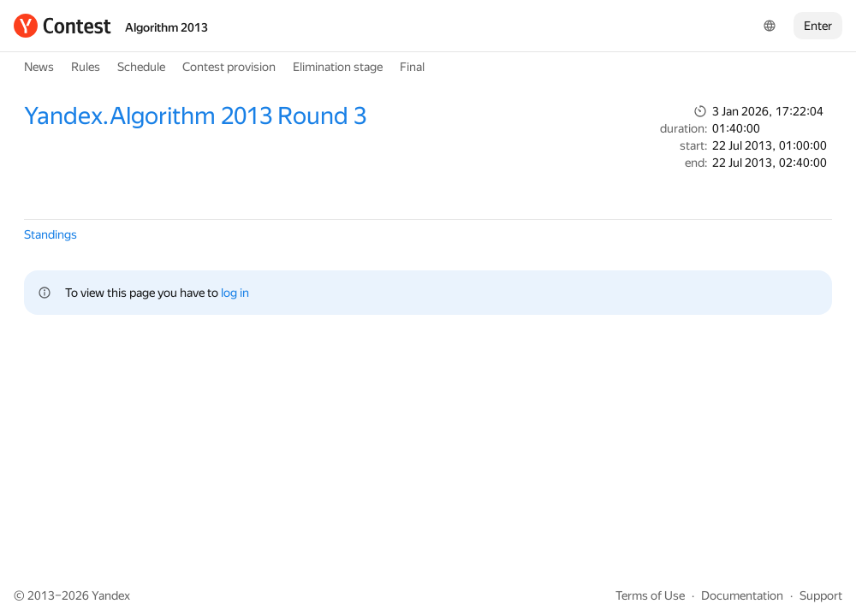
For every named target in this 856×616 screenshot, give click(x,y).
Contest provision (229, 67)
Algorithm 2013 (166, 27)
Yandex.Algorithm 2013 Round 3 (195, 116)
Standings (51, 234)
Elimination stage (338, 67)
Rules (86, 67)
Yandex (111, 595)
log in (235, 293)
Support (821, 595)
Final (412, 67)
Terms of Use (650, 595)
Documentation (742, 595)
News (39, 67)
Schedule (141, 67)
